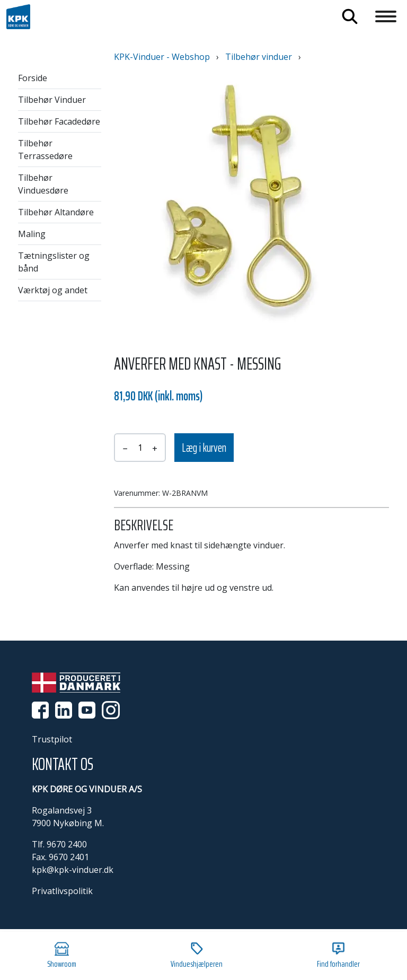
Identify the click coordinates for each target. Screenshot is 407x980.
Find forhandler (338, 956)
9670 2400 (67, 844)
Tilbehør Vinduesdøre (43, 184)
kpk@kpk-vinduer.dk (73, 870)
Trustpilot (52, 739)
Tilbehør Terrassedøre (45, 150)
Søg (350, 16)
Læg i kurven (204, 448)
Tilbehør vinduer (259, 57)
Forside (33, 78)
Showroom (62, 956)
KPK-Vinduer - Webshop (162, 57)
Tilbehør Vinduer (52, 100)
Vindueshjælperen (197, 956)
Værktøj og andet (53, 290)
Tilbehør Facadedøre (59, 121)
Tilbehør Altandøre (56, 212)
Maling (32, 234)
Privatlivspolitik (62, 891)
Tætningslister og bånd (54, 262)
